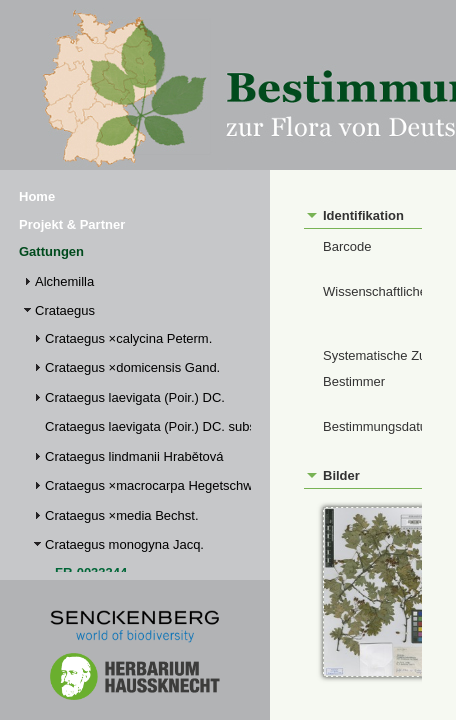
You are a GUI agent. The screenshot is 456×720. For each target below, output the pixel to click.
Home (37, 196)
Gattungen (51, 251)
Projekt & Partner (72, 224)
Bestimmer (354, 381)
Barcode (347, 246)
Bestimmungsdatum (380, 426)
